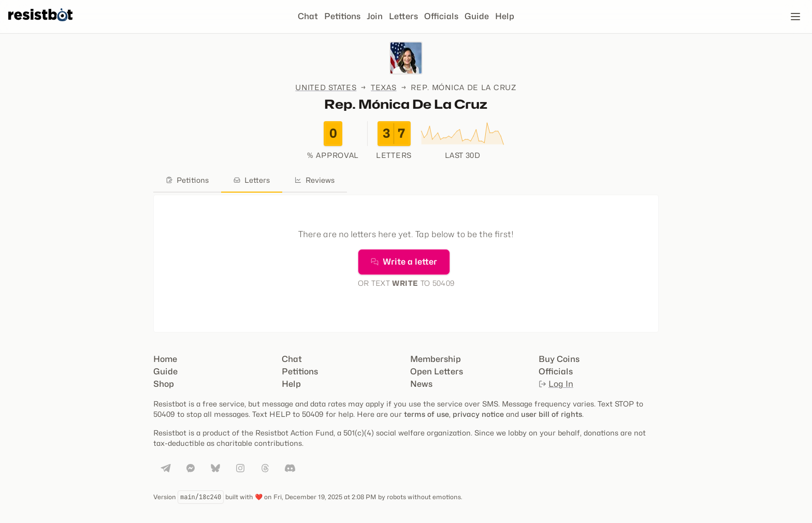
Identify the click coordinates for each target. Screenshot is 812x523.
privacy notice (478, 414)
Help (505, 16)
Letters (403, 16)
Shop (164, 384)
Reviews (315, 180)
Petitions (342, 16)
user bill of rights (552, 414)
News (421, 384)
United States (326, 87)
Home (165, 359)
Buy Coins (559, 359)
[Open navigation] (795, 17)
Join (375, 16)
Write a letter (404, 262)
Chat (308, 16)
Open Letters (437, 372)
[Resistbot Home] (40, 25)
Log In (556, 384)
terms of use (426, 414)
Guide (477, 16)
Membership (436, 359)
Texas (384, 87)
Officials (441, 16)
